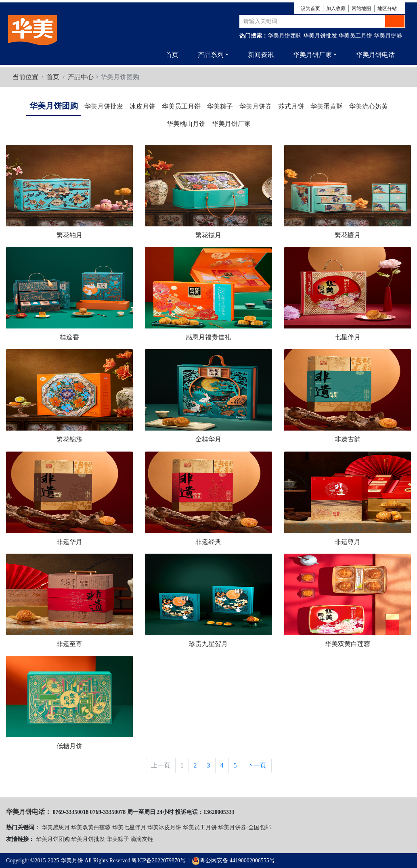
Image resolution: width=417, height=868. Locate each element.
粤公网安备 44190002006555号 (233, 861)
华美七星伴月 (129, 827)
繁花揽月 (208, 235)
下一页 (257, 765)
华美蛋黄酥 (327, 106)
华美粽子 (220, 106)
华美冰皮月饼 (164, 827)
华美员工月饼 (355, 36)
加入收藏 (336, 8)
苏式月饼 (291, 106)
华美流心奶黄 (369, 106)
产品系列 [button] (211, 55)
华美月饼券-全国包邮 (244, 827)
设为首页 (310, 8)
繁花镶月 (348, 235)
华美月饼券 (388, 36)
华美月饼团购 (285, 36)
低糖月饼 (69, 746)
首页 (172, 55)
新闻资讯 (261, 55)
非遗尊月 (348, 542)
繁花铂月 (69, 235)
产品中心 (81, 77)
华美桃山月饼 (186, 124)
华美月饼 (72, 861)
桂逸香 (69, 337)
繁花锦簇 (69, 439)
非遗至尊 (69, 644)
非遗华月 (69, 542)
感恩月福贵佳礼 (208, 337)
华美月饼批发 (320, 36)
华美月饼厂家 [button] (312, 55)
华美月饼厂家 (231, 124)
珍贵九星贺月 (208, 644)
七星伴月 (348, 337)
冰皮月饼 (142, 106)
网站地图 (361, 8)
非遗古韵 (348, 439)
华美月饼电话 (375, 55)
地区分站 (387, 8)
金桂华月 (208, 439)
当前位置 (25, 77)
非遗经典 (208, 542)
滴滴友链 (142, 839)
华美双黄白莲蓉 (348, 644)
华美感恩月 (56, 827)
